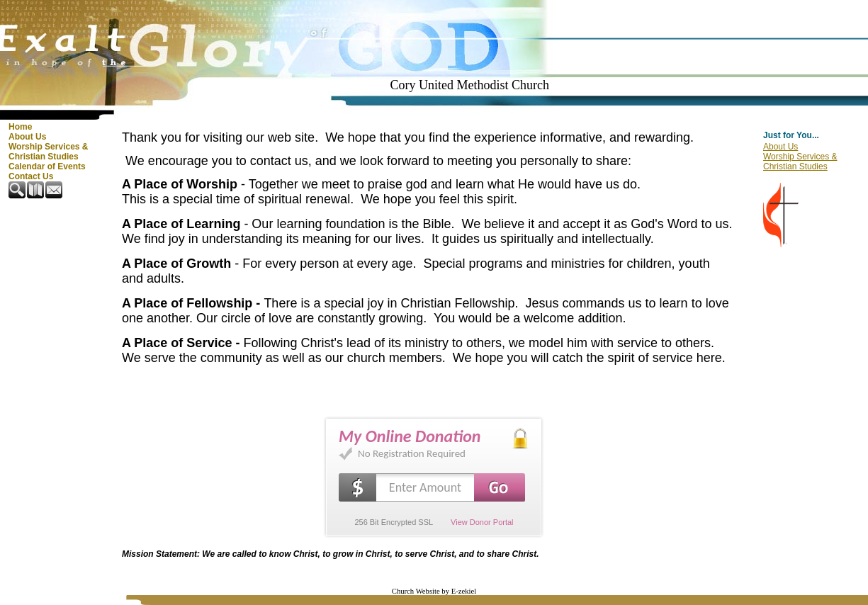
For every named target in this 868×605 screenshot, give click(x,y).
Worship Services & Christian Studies (49, 152)
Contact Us (31, 176)
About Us (27, 137)
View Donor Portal (482, 522)
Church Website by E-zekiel (434, 591)
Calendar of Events (47, 166)
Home (20, 127)
